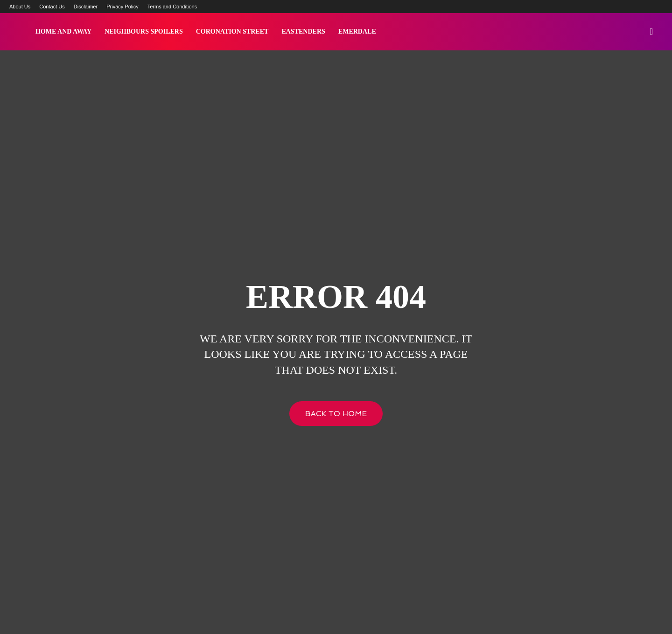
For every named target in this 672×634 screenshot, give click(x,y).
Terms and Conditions (172, 7)
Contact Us (52, 7)
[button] (651, 32)
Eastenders (303, 31)
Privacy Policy (122, 7)
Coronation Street (232, 31)
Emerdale (357, 31)
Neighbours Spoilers (144, 31)
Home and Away (63, 31)
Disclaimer (86, 7)
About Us (20, 7)
